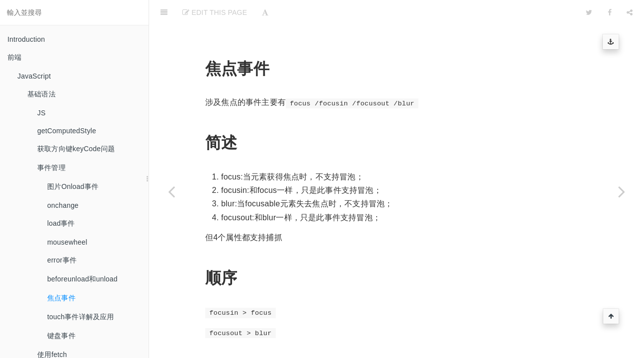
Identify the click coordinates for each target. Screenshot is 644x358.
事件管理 (51, 168)
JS (41, 113)
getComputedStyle (67, 131)
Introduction (26, 39)
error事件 (62, 260)
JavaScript (34, 76)
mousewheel (67, 242)
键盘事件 (61, 336)
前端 (14, 57)
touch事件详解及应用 (81, 317)
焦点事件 (61, 298)
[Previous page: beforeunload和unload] (171, 191)
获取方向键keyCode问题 (76, 149)
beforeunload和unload (82, 279)
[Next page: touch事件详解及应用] (622, 191)
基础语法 (41, 94)
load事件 (61, 223)
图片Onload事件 (73, 186)
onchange (63, 205)
